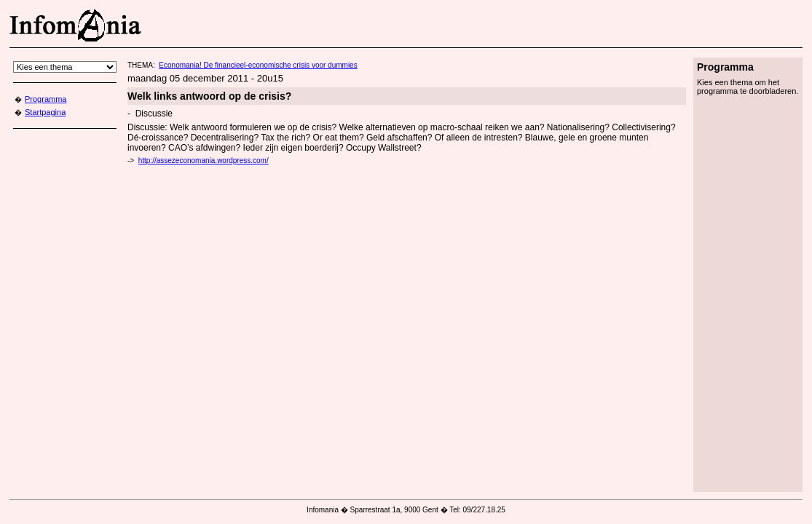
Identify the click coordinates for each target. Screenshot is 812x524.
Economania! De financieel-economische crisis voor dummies (258, 65)
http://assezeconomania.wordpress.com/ (204, 160)
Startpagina (45, 112)
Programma (46, 99)
